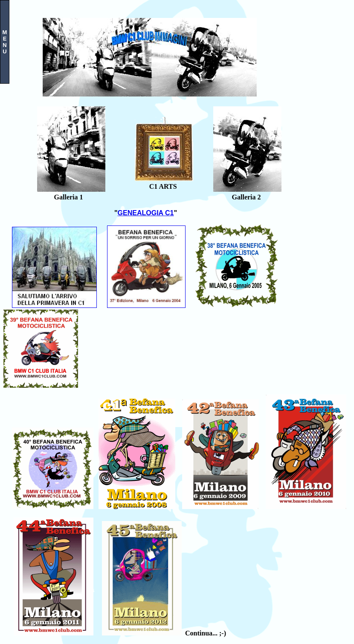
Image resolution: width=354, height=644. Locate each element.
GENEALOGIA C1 (146, 213)
